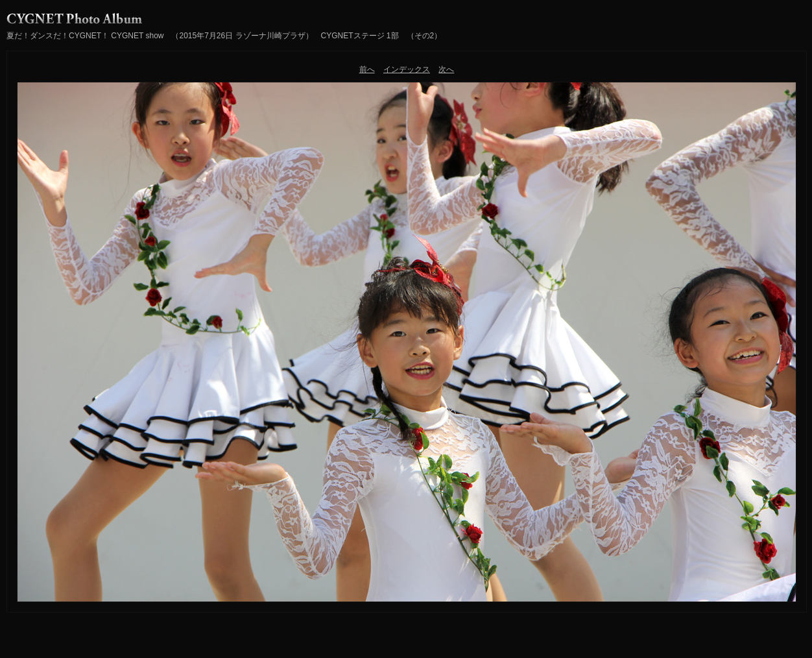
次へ (446, 69)
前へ (367, 69)
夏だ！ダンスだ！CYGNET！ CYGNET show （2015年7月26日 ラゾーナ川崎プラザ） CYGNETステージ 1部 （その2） (224, 36)
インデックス (407, 69)
